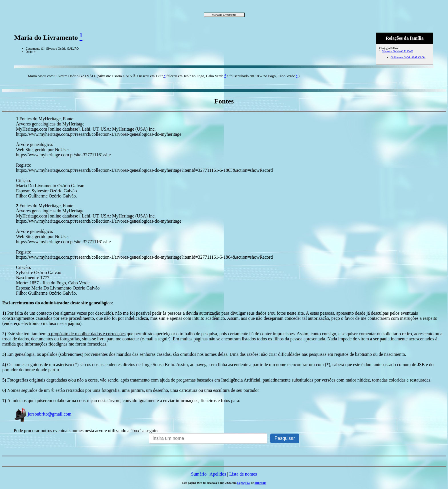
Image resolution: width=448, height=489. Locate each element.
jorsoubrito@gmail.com (43, 414)
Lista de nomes (243, 474)
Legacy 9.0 (244, 483)
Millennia (260, 483)
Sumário (199, 474)
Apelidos (218, 474)
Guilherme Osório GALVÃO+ (408, 57)
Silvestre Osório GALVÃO (398, 51)
